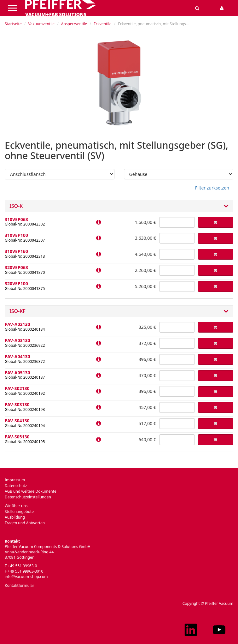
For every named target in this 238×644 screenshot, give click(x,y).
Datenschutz (16, 486)
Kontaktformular (20, 585)
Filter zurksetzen (212, 188)
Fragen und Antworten (25, 523)
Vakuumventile (41, 24)
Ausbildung (15, 517)
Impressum (15, 480)
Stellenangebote (19, 512)
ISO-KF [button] (119, 311)
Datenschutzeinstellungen (28, 497)
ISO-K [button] (119, 206)
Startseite (13, 24)
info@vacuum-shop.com (26, 577)
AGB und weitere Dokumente (31, 491)
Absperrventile (74, 24)
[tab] (119, 206)
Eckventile (102, 24)
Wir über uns (16, 506)
